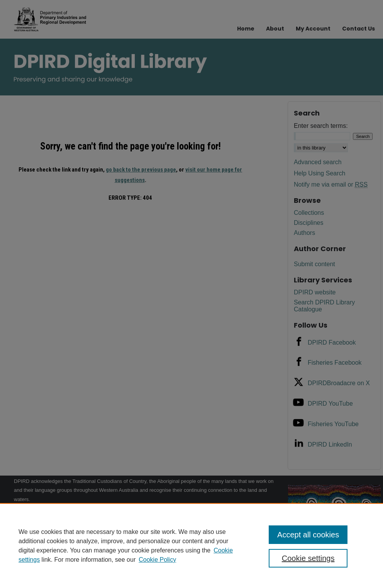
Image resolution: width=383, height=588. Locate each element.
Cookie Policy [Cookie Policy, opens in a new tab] (157, 560)
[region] (191, 546)
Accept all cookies (308, 535)
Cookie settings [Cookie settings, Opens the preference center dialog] (308, 558)
